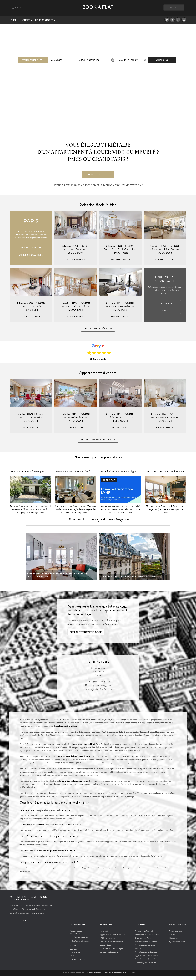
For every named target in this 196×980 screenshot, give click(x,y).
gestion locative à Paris (66, 730)
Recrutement (76, 956)
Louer (14, 20)
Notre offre (105, 935)
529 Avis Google (98, 360)
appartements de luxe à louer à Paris (74, 760)
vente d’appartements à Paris (74, 785)
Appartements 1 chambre (146, 956)
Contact (74, 949)
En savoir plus (165, 304)
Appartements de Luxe (145, 949)
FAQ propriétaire (107, 942)
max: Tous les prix (128, 60)
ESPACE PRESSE (78, 963)
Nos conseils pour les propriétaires (98, 461)
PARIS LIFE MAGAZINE (178, 928)
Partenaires (75, 959)
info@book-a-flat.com (80, 945)
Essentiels (174, 942)
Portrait (173, 938)
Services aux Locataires (145, 935)
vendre (27, 20)
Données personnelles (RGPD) (122, 977)
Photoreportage (176, 935)
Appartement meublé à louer (112, 938)
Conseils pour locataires (146, 966)
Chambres (57, 60)
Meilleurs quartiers (31, 255)
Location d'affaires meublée (147, 938)
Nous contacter (45, 20)
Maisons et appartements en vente (98, 442)
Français (16, 8)
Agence (74, 952)
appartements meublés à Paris (87, 748)
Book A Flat (98, 9)
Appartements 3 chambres (146, 963)
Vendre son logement (109, 956)
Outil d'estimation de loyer (111, 952)
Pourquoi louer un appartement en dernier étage (129, 580)
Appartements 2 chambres (146, 959)
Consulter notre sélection (98, 329)
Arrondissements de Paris (146, 945)
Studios (138, 952)
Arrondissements (89, 60)
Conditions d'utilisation (96, 977)
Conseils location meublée (111, 945)
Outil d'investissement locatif (86, 636)
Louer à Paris (106, 949)
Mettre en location (98, 174)
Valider (162, 60)
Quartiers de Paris (143, 942)
